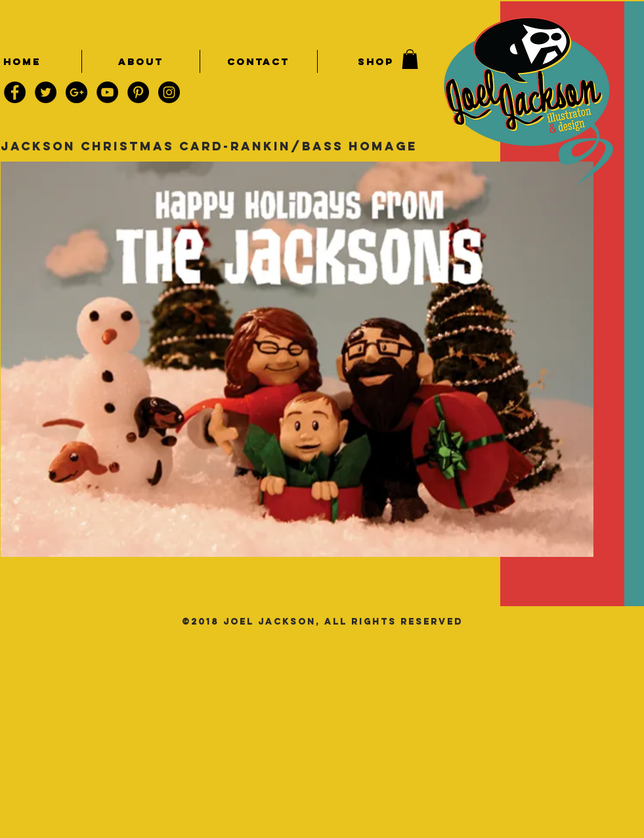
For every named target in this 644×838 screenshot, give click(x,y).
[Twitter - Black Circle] (46, 92)
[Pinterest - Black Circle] (138, 92)
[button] (410, 59)
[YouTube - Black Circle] (107, 92)
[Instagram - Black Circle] (169, 92)
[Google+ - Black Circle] (76, 92)
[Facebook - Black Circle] (15, 92)
